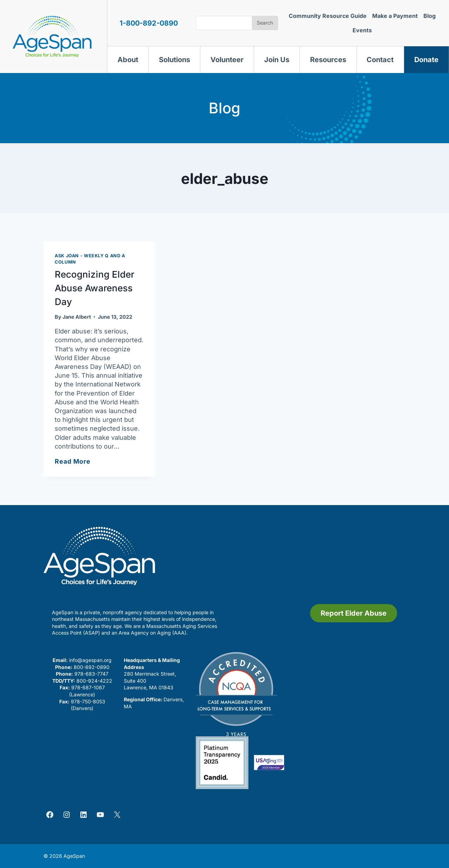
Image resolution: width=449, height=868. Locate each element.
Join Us (277, 60)
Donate (426, 60)
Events (362, 30)
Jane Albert (77, 317)
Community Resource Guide (328, 16)
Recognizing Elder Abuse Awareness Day (95, 288)
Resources (328, 60)
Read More (73, 461)
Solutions (175, 60)
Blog (430, 16)
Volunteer (227, 60)
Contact (380, 60)
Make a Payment (395, 16)
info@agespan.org (90, 660)
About (128, 60)
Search (265, 23)
